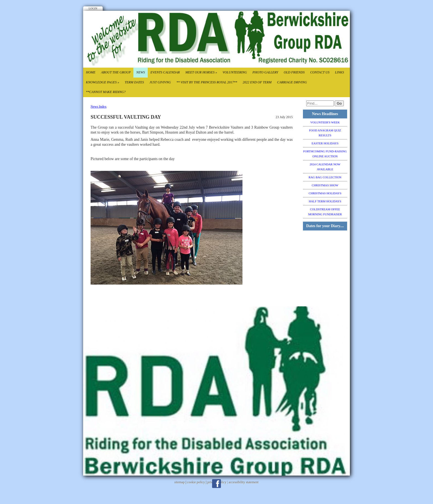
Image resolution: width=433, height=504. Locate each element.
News (140, 72)
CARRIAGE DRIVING (292, 82)
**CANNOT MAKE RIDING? (106, 92)
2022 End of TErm (257, 82)
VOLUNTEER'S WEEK (325, 122)
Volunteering (235, 72)
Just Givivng (160, 82)
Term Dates (134, 82)
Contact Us (320, 72)
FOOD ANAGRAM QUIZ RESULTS (325, 133)
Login (93, 8)
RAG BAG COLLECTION (325, 177)
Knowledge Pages (102, 82)
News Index (99, 107)
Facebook (216, 484)
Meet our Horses (201, 72)
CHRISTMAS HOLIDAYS (325, 193)
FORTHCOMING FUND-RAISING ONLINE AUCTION (325, 154)
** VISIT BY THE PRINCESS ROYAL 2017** (207, 82)
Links (340, 72)
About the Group (116, 72)
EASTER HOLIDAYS (325, 143)
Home (91, 72)
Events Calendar (165, 72)
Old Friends (294, 72)
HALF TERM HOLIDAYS (325, 201)
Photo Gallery (265, 72)
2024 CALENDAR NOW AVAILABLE (325, 167)
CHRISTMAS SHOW (325, 185)
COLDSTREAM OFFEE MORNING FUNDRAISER (325, 212)
